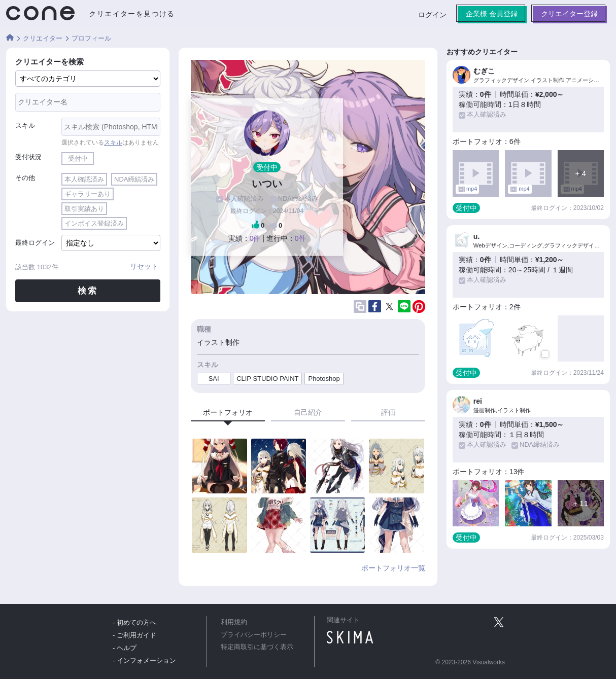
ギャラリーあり (88, 194)
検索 (88, 291)
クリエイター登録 (569, 14)
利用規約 (234, 622)
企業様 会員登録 (492, 14)
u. (476, 236)
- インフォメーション (144, 660)
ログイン (432, 15)
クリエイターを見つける (132, 14)
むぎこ (484, 71)
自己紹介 (308, 412)
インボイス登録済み (94, 223)
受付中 (78, 158)
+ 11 (580, 503)
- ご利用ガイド (134, 635)
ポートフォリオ (228, 412)
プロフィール (91, 38)
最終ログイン (35, 243)
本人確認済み (84, 179)
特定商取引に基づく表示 (257, 647)
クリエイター (43, 38)
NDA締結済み (134, 179)
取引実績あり (84, 209)
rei (478, 401)
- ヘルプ (125, 648)
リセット (144, 266)
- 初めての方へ (134, 622)
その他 (25, 178)
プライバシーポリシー (254, 635)
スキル (25, 126)
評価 (388, 412)
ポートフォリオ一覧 (393, 568)
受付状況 (28, 157)
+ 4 (581, 173)
